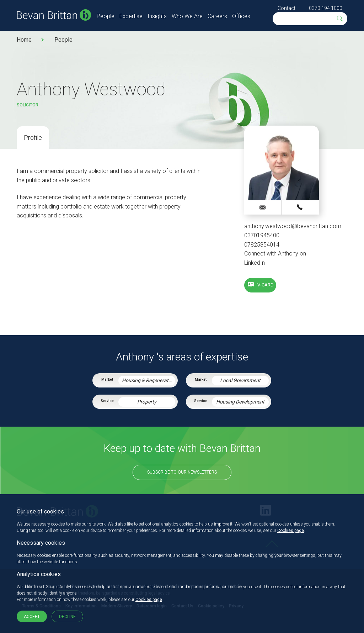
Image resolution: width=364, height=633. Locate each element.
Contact (287, 8)
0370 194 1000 (326, 8)
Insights (157, 16)
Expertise (131, 16)
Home (24, 40)
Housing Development (240, 402)
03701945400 (262, 235)
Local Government (240, 380)
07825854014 (262, 245)
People (106, 16)
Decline (67, 617)
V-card (266, 285)
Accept (32, 617)
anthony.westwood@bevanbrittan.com (293, 226)
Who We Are (187, 16)
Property (147, 402)
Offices (241, 16)
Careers (217, 16)
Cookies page (291, 531)
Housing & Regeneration (149, 380)
